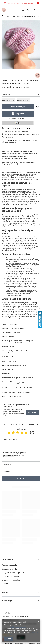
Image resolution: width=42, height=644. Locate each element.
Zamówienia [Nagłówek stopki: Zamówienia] (7, 559)
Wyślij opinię (21, 478)
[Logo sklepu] (4, 10)
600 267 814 (6, 613)
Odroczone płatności (12, 140)
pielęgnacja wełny (14, 318)
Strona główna (11, 16)
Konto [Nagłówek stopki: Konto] (5, 592)
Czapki (19, 16)
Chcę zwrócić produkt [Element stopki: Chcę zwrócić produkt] (10, 576)
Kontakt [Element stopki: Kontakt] (5, 584)
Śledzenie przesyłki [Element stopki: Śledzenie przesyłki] (9, 569)
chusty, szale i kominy (26, 310)
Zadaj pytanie (32, 412)
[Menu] (39, 10)
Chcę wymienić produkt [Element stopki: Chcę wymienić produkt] (11, 580)
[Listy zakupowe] (29, 10)
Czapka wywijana (29, 16)
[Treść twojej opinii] (21, 443)
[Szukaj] (23, 10)
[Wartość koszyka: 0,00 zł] (34, 10)
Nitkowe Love (12, 324)
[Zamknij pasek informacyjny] (38, 3)
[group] (21, 46)
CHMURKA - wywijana (17, 328)
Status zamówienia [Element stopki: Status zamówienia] (9, 565)
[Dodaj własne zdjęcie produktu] (18, 456)
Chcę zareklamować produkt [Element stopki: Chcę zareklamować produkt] (13, 573)
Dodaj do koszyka (18, 107)
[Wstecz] (3, 16)
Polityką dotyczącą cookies (18, 627)
